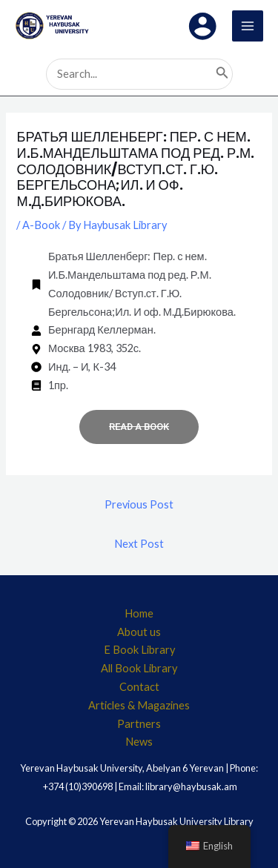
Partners (139, 724)
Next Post (139, 544)
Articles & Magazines (139, 705)
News (139, 742)
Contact (139, 687)
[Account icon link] (202, 26)
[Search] (222, 74)
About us (139, 632)
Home (139, 613)
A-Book (41, 225)
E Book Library (139, 650)
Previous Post (139, 504)
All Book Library (139, 668)
